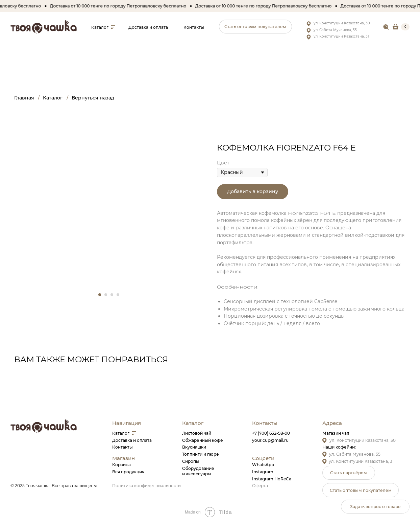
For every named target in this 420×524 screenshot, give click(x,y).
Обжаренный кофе (203, 440)
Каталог (121, 433)
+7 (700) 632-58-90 (271, 433)
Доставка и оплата (132, 440)
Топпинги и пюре (201, 454)
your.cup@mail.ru (270, 440)
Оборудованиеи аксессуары (198, 471)
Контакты (122, 447)
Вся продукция (128, 472)
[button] (256, 27)
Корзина (121, 465)
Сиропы (191, 461)
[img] (386, 27)
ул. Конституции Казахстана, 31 (341, 36)
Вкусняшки (194, 447)
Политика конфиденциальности (146, 486)
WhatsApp (263, 465)
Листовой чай (197, 433)
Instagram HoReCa (272, 479)
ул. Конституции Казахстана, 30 (342, 23)
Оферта (260, 486)
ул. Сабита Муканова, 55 (335, 30)
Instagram (263, 472)
